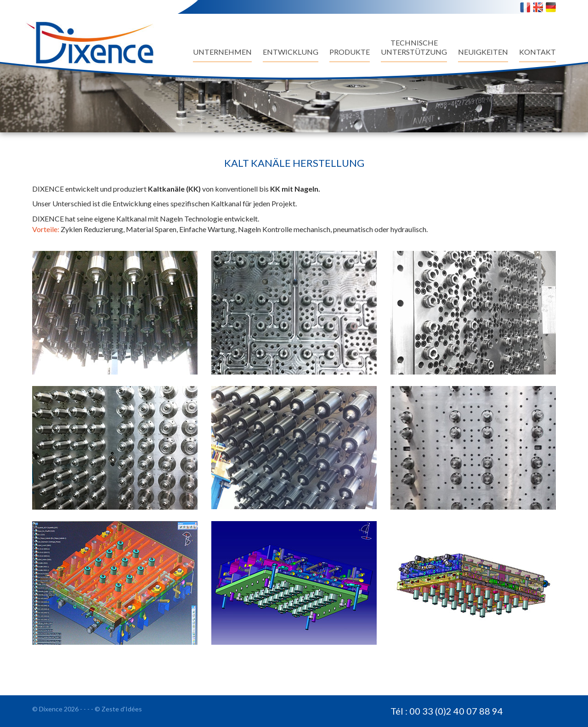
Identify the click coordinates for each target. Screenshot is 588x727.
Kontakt (537, 52)
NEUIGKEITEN (483, 52)
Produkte (350, 52)
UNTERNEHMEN (222, 52)
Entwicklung (291, 52)
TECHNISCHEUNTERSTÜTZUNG (414, 47)
